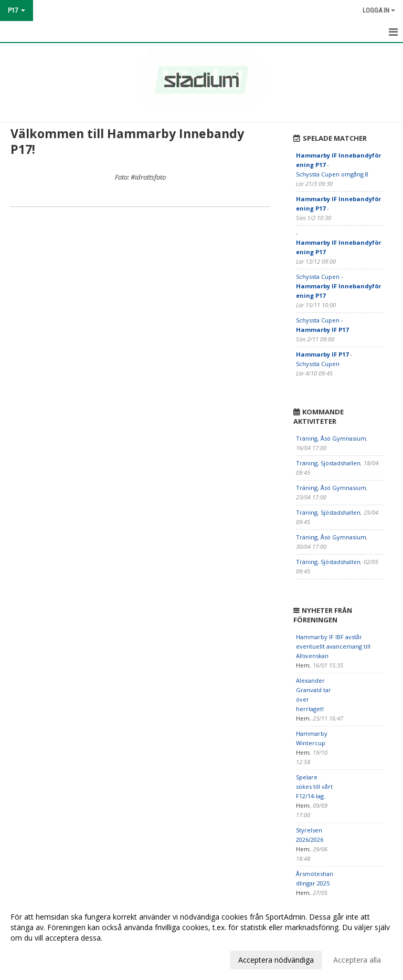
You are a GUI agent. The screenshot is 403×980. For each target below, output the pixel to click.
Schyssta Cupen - (338, 286)
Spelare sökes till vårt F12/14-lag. (314, 786)
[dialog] (201, 938)
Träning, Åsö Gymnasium (331, 438)
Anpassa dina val (39, 958)
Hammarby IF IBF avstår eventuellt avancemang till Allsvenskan (333, 646)
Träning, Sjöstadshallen (328, 463)
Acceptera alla (357, 960)
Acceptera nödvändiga (276, 960)
